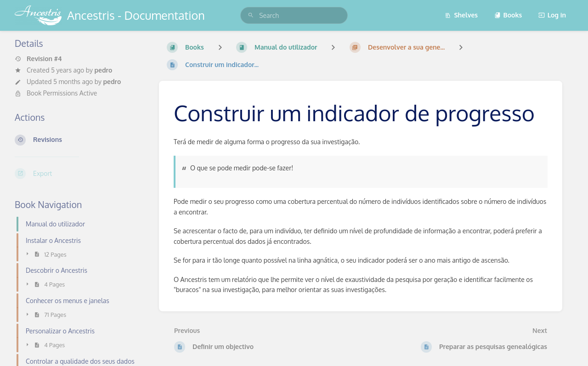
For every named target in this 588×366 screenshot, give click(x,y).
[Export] (79, 174)
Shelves (461, 15)
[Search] (251, 15)
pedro (103, 70)
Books (508, 15)
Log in (552, 15)
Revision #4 (38, 59)
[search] (294, 15)
